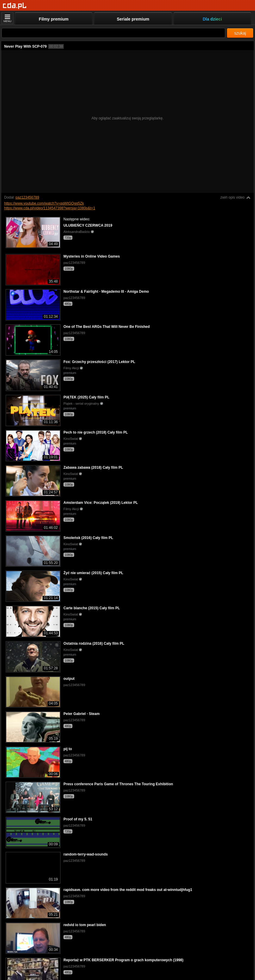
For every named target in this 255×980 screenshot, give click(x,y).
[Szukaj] (113, 33)
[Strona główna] (15, 6)
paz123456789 (27, 197)
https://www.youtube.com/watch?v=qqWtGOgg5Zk (44, 203)
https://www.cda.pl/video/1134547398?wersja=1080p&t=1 (50, 208)
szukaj (240, 33)
